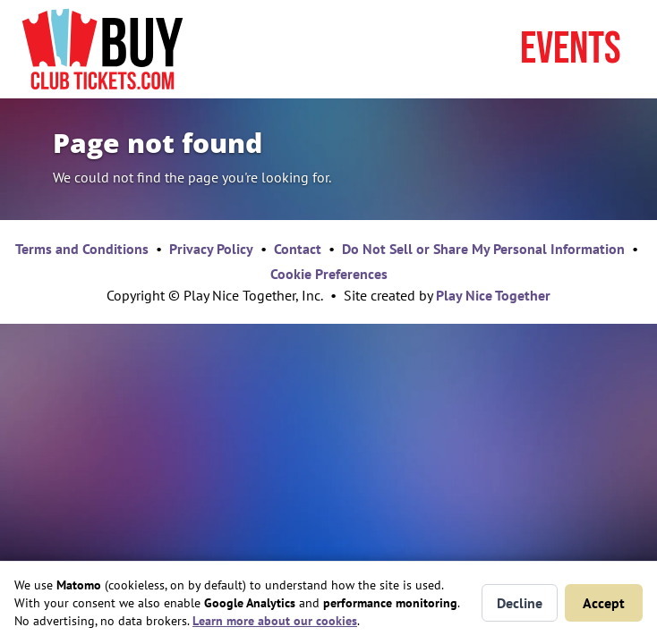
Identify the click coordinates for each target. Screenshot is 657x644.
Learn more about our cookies (275, 621)
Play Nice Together (493, 295)
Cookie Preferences (329, 274)
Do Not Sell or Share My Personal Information (483, 249)
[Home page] (102, 49)
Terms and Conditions (82, 249)
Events (571, 49)
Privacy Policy (211, 249)
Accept (604, 603)
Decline (520, 603)
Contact (298, 249)
